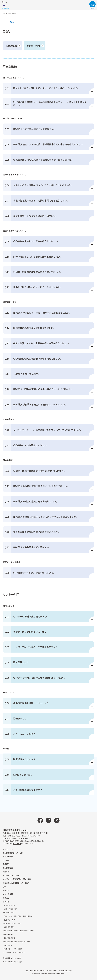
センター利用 (33, 46)
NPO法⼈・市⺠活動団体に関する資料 (17, 879)
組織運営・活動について (13, 923)
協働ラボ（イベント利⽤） (14, 949)
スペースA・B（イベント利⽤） (15, 952)
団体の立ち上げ (10, 905)
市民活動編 (11, 46)
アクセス (6, 890)
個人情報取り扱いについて (12, 958)
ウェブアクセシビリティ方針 (13, 962)
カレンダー (17, 843)
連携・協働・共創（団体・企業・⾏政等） (19, 916)
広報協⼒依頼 (9, 927)
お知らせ (6, 872)
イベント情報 (8, 857)
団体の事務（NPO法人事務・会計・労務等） (20, 931)
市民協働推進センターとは (13, 853)
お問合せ (6, 898)
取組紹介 (6, 864)
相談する (6, 902)
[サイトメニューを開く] (92, 5)
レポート (6, 860)
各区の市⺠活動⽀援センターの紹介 (16, 883)
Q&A (5, 887)
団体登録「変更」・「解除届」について (17, 942)
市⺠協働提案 (8, 868)
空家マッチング (10, 920)
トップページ (7, 13)
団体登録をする (10, 938)
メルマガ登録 (8, 894)
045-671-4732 (14, 836)
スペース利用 (8, 934)
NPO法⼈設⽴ (9, 912)
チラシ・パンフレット (11, 875)
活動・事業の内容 (10, 909)
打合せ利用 (8, 945)
